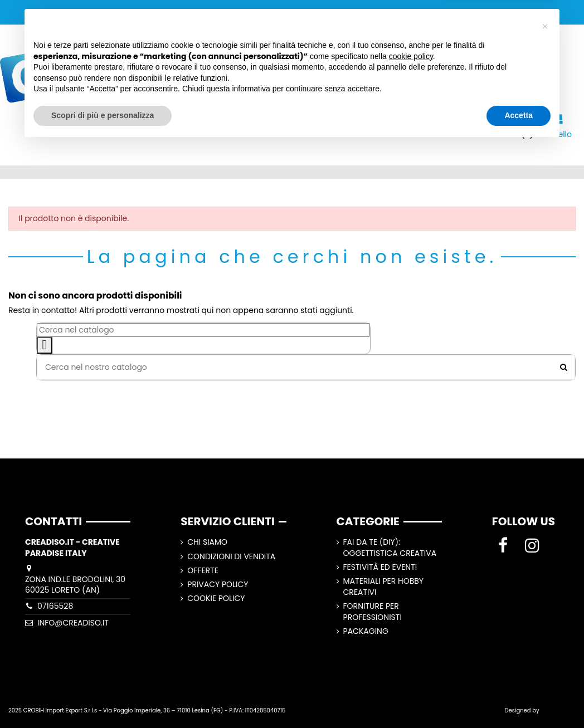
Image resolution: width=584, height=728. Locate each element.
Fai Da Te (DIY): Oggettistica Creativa (390, 548)
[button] (545, 609)
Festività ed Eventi (380, 567)
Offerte (203, 571)
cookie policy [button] (411, 638)
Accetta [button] (519, 697)
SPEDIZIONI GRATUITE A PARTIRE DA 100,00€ (292, 12)
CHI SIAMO (207, 542)
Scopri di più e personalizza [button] (103, 697)
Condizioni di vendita (231, 557)
